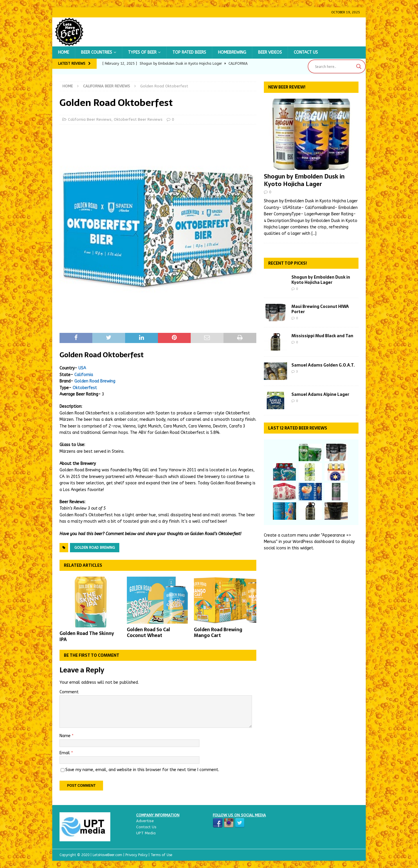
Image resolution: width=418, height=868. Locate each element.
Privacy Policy (137, 855)
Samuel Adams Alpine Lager (320, 394)
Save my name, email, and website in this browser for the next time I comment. (142, 770)
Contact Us (306, 52)
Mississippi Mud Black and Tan (322, 336)
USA (82, 368)
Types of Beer (142, 52)
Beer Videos (270, 52)
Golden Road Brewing (95, 381)
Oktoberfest (85, 388)
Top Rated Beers (189, 52)
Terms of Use (161, 855)
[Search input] (334, 66)
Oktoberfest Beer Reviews (138, 119)
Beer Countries (97, 52)
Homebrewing (232, 52)
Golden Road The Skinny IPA (87, 636)
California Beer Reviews (90, 119)
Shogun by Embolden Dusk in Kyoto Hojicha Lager (304, 180)
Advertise (145, 821)
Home (64, 52)
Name (66, 736)
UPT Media (146, 833)
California (84, 375)
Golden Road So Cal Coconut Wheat (148, 632)
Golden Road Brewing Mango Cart (218, 632)
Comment (69, 692)
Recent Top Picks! (288, 263)
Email (65, 753)
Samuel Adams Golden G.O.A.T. (323, 365)
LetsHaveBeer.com (108, 855)
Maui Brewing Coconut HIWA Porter (320, 309)
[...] (314, 233)
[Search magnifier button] (359, 66)
